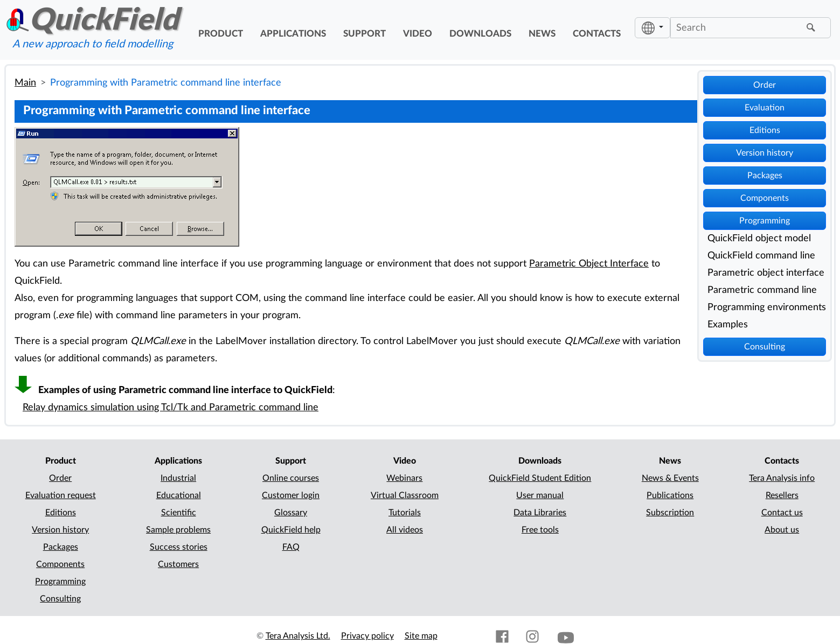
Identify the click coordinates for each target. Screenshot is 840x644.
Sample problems (178, 530)
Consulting (765, 347)
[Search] (737, 27)
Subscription (670, 513)
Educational (179, 495)
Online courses (291, 478)
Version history (765, 153)
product (221, 34)
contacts (597, 34)
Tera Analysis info (782, 478)
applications (293, 34)
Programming (765, 221)
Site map (421, 636)
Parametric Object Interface (589, 264)
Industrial (178, 478)
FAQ (291, 547)
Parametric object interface (766, 273)
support (365, 34)
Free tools (540, 530)
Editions (765, 130)
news (542, 34)
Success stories (179, 547)
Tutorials (405, 513)
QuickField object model (759, 238)
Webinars (404, 478)
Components (765, 198)
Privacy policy (367, 636)
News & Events (670, 478)
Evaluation (765, 108)
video (418, 34)
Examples (728, 324)
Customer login (291, 495)
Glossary (291, 513)
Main (25, 83)
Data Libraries (540, 513)
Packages (765, 176)
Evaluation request (61, 495)
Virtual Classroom (405, 495)
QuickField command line (761, 255)
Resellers (782, 495)
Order (765, 85)
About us (782, 530)
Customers (178, 564)
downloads (480, 34)
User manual (540, 495)
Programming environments (767, 307)
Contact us (782, 513)
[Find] (813, 28)
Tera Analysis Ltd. (298, 636)
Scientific (179, 513)
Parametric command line (762, 290)
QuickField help (291, 530)
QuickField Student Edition (540, 478)
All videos (405, 530)
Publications (670, 495)
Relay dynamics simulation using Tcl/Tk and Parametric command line (171, 407)
